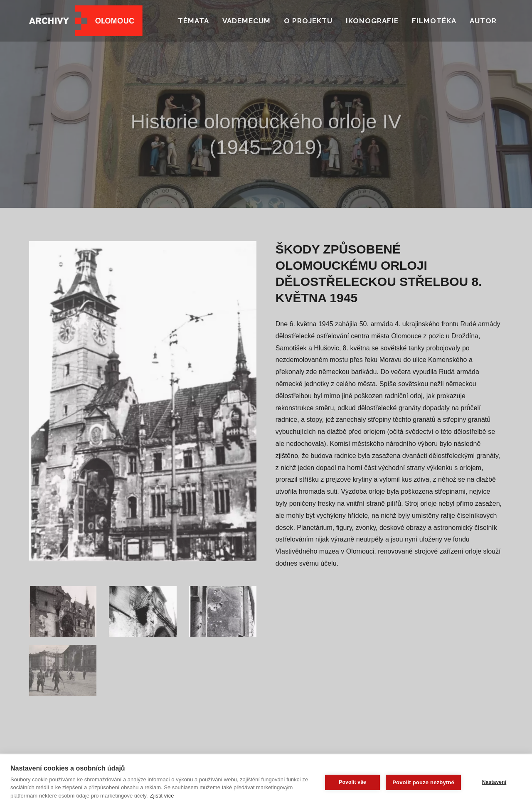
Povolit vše (352, 782)
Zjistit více (162, 796)
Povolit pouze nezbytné (423, 782)
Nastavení (494, 782)
